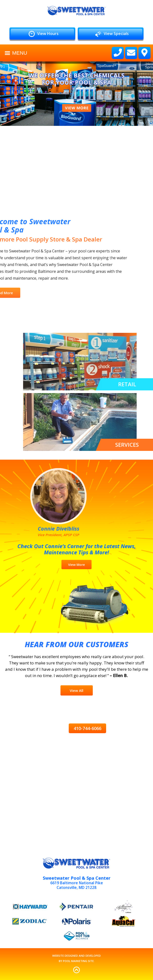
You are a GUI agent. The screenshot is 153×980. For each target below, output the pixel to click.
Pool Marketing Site (78, 961)
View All (76, 690)
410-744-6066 (87, 728)
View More (77, 561)
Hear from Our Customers (76, 644)
